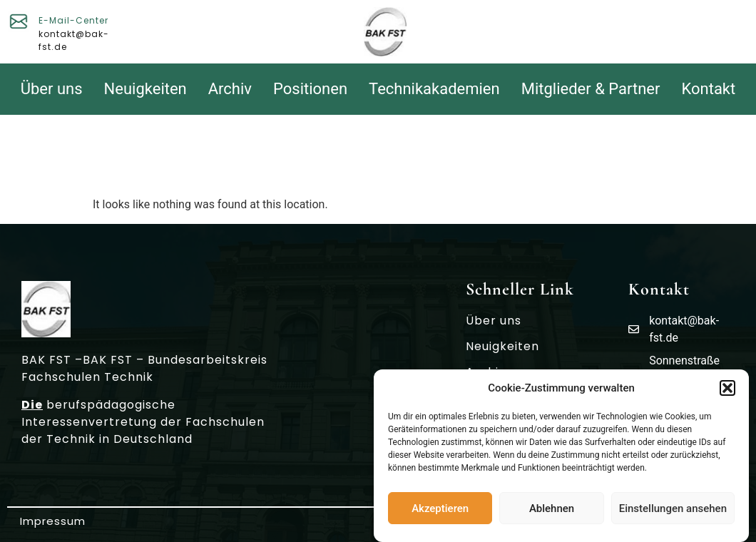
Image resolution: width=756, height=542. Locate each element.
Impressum (53, 521)
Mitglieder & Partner (591, 89)
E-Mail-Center (73, 20)
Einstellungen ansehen (673, 510)
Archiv (230, 89)
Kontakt (709, 89)
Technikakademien (434, 89)
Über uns (52, 89)
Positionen (310, 89)
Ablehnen (552, 510)
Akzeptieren (440, 510)
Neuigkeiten (145, 89)
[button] (727, 390)
